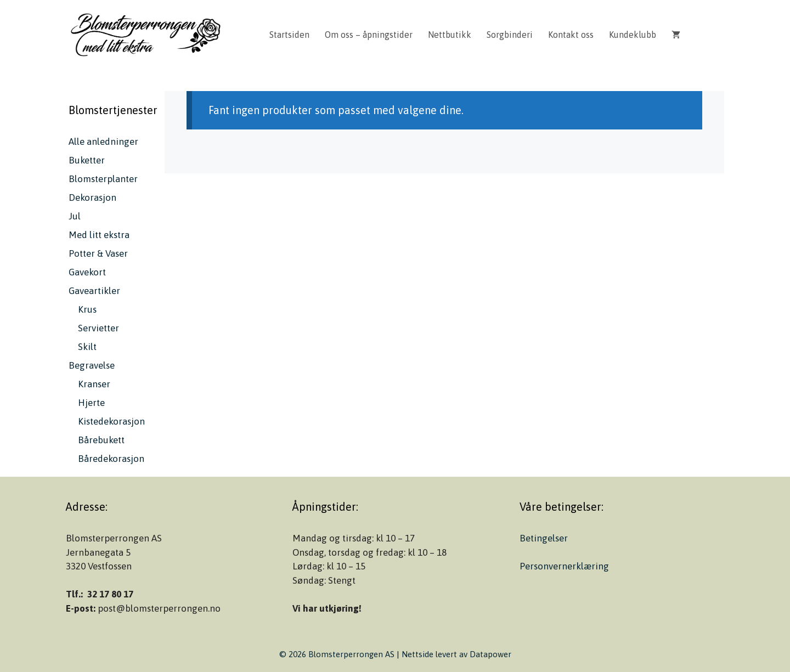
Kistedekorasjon (111, 421)
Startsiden (289, 35)
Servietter (98, 328)
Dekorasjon (92, 197)
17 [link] (128, 594)
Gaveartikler (94, 291)
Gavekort (87, 272)
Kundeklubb (633, 35)
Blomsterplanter (103, 179)
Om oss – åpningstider (369, 35)
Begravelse (92, 365)
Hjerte (91, 403)
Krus (87, 309)
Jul (75, 216)
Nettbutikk (450, 35)
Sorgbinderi (510, 35)
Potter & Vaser (98, 253)
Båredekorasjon (111, 459)
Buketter (87, 160)
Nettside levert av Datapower (456, 654)
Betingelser (544, 538)
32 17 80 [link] (104, 594)
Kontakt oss (571, 35)
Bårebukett (101, 440)
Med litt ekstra (99, 235)
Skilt (87, 347)
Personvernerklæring (564, 566)
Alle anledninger (103, 142)
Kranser (94, 384)
